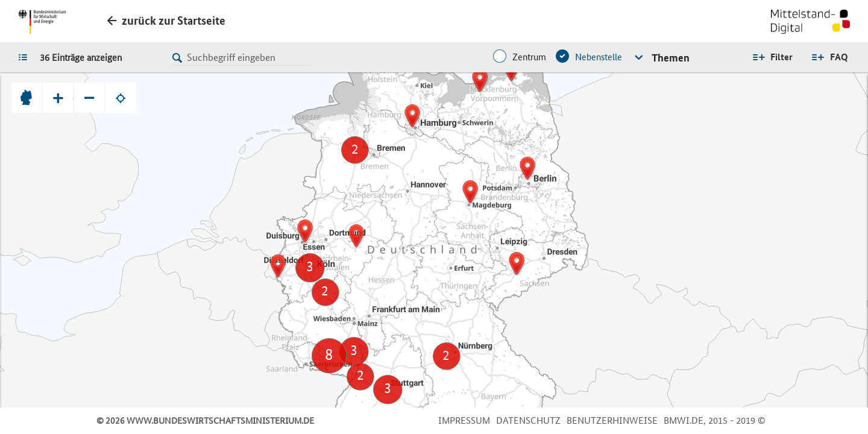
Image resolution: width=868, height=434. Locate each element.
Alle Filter (772, 57)
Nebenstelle (599, 57)
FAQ (839, 57)
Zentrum (529, 57)
